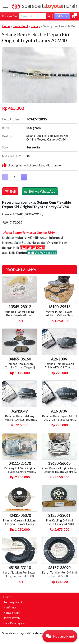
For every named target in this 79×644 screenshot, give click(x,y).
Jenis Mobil (21, 26)
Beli (10, 191)
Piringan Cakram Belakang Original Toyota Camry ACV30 (20, 524)
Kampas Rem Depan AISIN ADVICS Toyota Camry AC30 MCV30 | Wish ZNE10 (59, 421)
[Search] (33, 16)
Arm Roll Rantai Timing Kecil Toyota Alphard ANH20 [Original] (20, 315)
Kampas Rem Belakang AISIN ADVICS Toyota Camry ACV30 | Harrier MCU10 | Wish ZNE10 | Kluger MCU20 (20, 423)
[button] (73, 16)
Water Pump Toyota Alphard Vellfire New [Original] (59, 315)
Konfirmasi (10, 607)
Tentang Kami (13, 602)
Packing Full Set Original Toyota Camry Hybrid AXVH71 (20, 472)
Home (6, 26)
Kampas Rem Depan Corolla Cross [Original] (20, 365)
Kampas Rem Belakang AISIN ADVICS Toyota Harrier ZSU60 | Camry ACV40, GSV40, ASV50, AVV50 (59, 371)
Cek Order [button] (62, 16)
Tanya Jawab (12, 618)
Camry (36, 26)
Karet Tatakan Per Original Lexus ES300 (59, 574)
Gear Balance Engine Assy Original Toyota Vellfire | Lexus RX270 (59, 472)
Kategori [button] (10, 16)
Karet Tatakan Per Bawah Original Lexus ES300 (20, 574)
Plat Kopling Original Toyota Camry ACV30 (59, 522)
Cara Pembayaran (15, 623)
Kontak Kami (12, 613)
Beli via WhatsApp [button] (40, 191)
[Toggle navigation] (5, 6)
